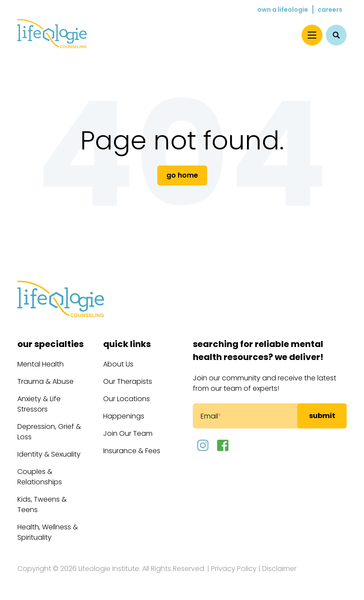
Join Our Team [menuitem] (128, 433)
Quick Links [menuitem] (127, 344)
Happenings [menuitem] (124, 416)
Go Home (182, 175)
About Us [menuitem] (118, 364)
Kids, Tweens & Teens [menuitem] (42, 504)
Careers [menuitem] (330, 10)
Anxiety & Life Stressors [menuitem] (39, 404)
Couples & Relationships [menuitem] (40, 477)
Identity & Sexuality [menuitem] (49, 454)
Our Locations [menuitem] (127, 399)
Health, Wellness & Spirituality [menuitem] (48, 532)
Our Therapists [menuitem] (128, 381)
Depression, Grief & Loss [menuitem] (49, 432)
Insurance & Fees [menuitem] (132, 451)
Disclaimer (279, 569)
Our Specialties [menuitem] (50, 344)
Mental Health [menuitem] (41, 364)
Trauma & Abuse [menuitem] (45, 381)
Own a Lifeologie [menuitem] (283, 10)
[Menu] (312, 35)
